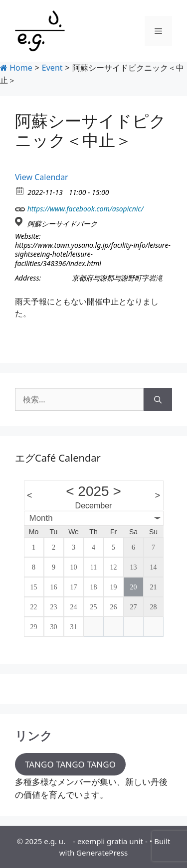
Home (16, 68)
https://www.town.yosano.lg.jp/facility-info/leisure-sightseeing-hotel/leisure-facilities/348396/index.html (93, 254)
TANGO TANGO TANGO (70, 764)
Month (41, 518)
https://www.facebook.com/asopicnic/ (79, 208)
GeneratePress (102, 853)
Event (52, 68)
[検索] (158, 399)
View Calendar (42, 177)
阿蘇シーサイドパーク (62, 224)
